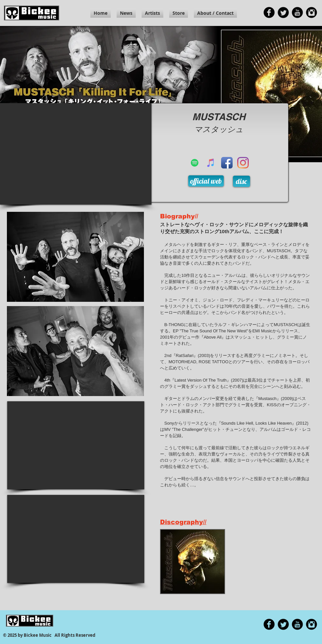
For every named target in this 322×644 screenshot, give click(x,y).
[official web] (206, 181)
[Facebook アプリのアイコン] (227, 163)
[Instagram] (243, 163)
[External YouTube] (76, 154)
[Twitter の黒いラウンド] (283, 12)
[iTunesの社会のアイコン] (211, 163)
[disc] (241, 181)
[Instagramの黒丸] (311, 12)
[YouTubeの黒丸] (297, 12)
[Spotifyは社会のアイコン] (195, 163)
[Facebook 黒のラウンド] (269, 12)
